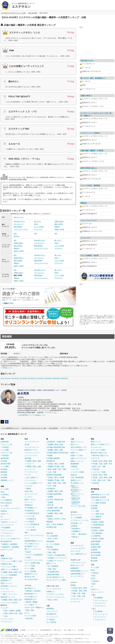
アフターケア (38, 229)
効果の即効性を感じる (89, 168)
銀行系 (5, 522)
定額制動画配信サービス (33, 541)
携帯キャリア (96, 442)
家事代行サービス (31, 450)
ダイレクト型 (7, 444)
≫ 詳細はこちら (7, 368)
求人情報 (81, 630)
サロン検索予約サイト (79, 554)
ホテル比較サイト (31, 597)
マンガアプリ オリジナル (34, 560)
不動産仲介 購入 (7, 564)
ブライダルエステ (77, 546)
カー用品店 (50, 620)
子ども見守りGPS (31, 579)
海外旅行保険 (5, 464)
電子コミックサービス (33, 549)
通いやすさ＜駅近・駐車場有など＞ (94, 78)
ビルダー (5, 608)
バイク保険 (5, 450)
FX (2, 517)
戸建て (14, 561)
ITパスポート (59, 561)
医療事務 (55, 550)
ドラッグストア (52, 611)
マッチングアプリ (77, 576)
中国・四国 (18, 613)
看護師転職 (75, 464)
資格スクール (51, 563)
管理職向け (76, 531)
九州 (20, 572)
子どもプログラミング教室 (56, 580)
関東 (85, 588)
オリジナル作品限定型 (34, 555)
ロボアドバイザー (7, 550)
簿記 (54, 552)
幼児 (50, 539)
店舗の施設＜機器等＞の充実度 (92, 151)
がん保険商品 (96, 536)
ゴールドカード (8, 533)
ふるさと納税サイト (32, 477)
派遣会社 (74, 475)
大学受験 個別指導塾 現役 (56, 447)
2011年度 (39, 378)
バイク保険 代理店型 (98, 503)
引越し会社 (29, 491)
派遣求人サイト (76, 480)
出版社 (29, 557)
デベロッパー (7, 622)
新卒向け (76, 537)
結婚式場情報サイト (78, 574)
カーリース (29, 502)
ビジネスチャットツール (80, 520)
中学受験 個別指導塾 (54, 494)
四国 (94, 466)
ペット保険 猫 (96, 517)
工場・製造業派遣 (77, 477)
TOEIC (50, 555)
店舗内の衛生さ (59, 221)
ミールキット (29, 464)
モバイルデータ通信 (98, 450)
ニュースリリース (33, 630)
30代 (35, 234)
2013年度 (23, 378)
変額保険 (94, 558)
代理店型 (5, 447)
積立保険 (94, 561)
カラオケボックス (77, 599)
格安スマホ (104, 455)
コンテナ (29, 486)
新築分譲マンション (8, 597)
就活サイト (75, 444)
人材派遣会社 (76, 503)
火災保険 (4, 461)
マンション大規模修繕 (9, 575)
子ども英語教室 (52, 536)
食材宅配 (28, 458)
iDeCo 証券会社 (6, 503)
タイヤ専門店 (51, 622)
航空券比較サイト (31, 594)
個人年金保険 (96, 555)
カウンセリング (19, 224)
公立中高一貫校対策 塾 (55, 500)
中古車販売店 (29, 511)
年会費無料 (6, 528)
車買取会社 (29, 505)
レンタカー (29, 497)
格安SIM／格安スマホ (99, 453)
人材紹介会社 (76, 499)
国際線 (35, 602)
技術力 (36, 224)
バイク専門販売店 (33, 524)
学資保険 (4, 477)
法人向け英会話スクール (55, 577)
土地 (20, 561)
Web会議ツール (76, 523)
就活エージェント (77, 442)
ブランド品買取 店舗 (32, 563)
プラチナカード (100, 606)
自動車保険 (5, 442)
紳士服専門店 (51, 614)
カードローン (5, 519)
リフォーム (5, 589)
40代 (56, 234)
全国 (84, 596)
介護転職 (74, 466)
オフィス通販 (29, 568)
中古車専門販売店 (33, 513)
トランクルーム (30, 480)
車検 (26, 533)
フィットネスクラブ (54, 589)
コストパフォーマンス (21, 229)
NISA (2, 492)
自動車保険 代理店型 (98, 497)
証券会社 (5, 494)
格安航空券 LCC (30, 599)
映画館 (73, 585)
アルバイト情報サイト (79, 450)
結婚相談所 (75, 568)
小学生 (63, 519)
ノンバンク (13, 522)
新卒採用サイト (76, 491)
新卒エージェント (77, 495)
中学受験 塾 (51, 489)
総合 (15, 240)
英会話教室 (50, 541)
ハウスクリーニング (32, 453)
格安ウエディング (77, 565)
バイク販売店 (29, 522)
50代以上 (17, 236)
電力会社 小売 (30, 577)
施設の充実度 (59, 224)
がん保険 (4, 475)
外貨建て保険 (96, 547)
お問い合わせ (57, 630)
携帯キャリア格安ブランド (101, 444)
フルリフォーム (8, 592)
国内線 (29, 602)
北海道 (50, 464)
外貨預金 (4, 511)
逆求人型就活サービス (79, 447)
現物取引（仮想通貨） (10, 544)
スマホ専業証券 (6, 500)
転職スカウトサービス (79, 458)
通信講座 (50, 547)
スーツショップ (52, 617)
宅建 (50, 552)
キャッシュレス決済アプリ (10, 539)
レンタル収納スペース (34, 483)
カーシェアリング (31, 494)
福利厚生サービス (31, 574)
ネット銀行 (5, 506)
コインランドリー (31, 455)
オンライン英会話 (53, 544)
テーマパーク (76, 602)
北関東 (12, 611)
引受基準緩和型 (98, 525)
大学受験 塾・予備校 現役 (56, 442)
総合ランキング (19, 217)
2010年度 (48, 378)
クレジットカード (7, 525)
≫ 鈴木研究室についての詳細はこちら (31, 415)
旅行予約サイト (30, 588)
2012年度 (31, 378)
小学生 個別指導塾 (53, 511)
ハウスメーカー (8, 619)
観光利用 (29, 619)
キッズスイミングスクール (55, 597)
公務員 (50, 561)
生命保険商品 (96, 528)
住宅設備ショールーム (9, 586)
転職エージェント (77, 461)
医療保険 (4, 472)
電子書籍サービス (31, 546)
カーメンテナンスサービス (34, 535)
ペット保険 (5, 466)
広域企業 (96, 469)
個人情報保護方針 (46, 630)
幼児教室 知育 (51, 527)
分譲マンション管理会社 (10, 569)
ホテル (27, 613)
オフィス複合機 (30, 571)
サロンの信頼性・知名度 (89, 255)
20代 (15, 234)
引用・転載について (70, 630)
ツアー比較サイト (31, 605)
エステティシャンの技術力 (90, 133)
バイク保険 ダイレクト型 (100, 500)
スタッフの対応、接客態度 (90, 186)
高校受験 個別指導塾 (54, 475)
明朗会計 (57, 227)
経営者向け (76, 529)
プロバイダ (95, 458)
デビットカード (6, 536)
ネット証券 (5, 489)
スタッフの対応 (39, 227)
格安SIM (96, 455)
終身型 (95, 522)
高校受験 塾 (51, 461)
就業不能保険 (96, 541)
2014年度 (15, 378)
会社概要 (23, 630)
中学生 (57, 519)
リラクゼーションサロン (55, 594)
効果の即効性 (18, 227)
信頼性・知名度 (59, 229)
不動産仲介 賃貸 (7, 578)
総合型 (29, 552)
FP (49, 550)
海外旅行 (38, 591)
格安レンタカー (30, 500)
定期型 (101, 522)
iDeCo (93, 578)
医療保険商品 (96, 519)
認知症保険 (95, 544)
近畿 (15, 572)
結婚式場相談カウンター (80, 571)
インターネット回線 (98, 472)
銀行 (4, 497)
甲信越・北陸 (59, 466)
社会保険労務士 (60, 555)
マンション (6, 561)
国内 (28, 610)
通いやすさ (38, 221)
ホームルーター (97, 447)
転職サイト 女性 (77, 455)
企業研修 (74, 526)
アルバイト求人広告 (78, 506)
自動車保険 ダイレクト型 (100, 494)
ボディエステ (76, 551)
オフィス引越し (30, 566)
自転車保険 (5, 458)
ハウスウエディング (78, 563)
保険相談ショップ (7, 480)
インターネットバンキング (10, 508)
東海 (10, 572)
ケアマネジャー (62, 558)
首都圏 (5, 572)
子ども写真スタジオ (32, 544)
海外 (33, 610)
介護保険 (94, 550)
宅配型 (29, 489)
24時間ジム (51, 592)
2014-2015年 (5, 378)
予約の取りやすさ (19, 221)
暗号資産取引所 (6, 541)
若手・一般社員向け (80, 534)
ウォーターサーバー (32, 442)
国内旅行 (29, 591)
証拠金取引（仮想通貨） (11, 547)
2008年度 (64, 378)
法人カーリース (76, 515)
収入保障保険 (97, 533)
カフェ (27, 538)
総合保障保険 (96, 552)
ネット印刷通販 (76, 518)
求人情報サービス (77, 483)
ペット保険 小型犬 (98, 514)
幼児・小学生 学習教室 (55, 524)
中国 (110, 464)
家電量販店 (50, 609)
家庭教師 (50, 522)
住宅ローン (5, 514)
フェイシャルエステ (78, 548)
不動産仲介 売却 (7, 558)
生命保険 (4, 469)
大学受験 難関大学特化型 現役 (57, 453)
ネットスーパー (30, 469)
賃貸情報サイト (6, 580)
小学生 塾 (50, 505)
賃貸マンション (6, 583)
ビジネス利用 (31, 616)
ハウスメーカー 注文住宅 (9, 603)
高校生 (50, 519)
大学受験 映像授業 (53, 458)
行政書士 (51, 558)
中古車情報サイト (31, 508)
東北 (6, 611)
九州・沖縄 (52, 472)
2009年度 (56, 378)
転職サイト (75, 453)
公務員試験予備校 (53, 575)
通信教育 (50, 516)
